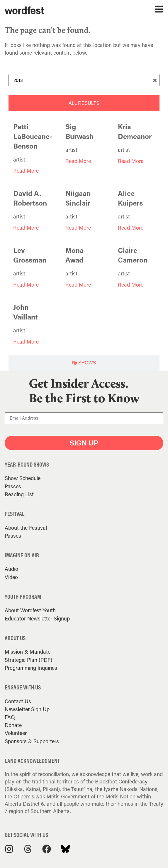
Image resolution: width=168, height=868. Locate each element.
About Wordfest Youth (30, 610)
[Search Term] (84, 80)
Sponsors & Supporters (32, 741)
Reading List (19, 494)
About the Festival (26, 528)
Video (11, 577)
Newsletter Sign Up (27, 709)
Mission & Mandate (28, 652)
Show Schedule (23, 478)
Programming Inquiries (31, 668)
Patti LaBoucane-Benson (33, 136)
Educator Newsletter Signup (37, 618)
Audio (11, 569)
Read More (26, 171)
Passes (13, 486)
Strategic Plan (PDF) (28, 660)
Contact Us (18, 701)
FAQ (10, 717)
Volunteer (16, 733)
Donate (13, 725)
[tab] (84, 103)
